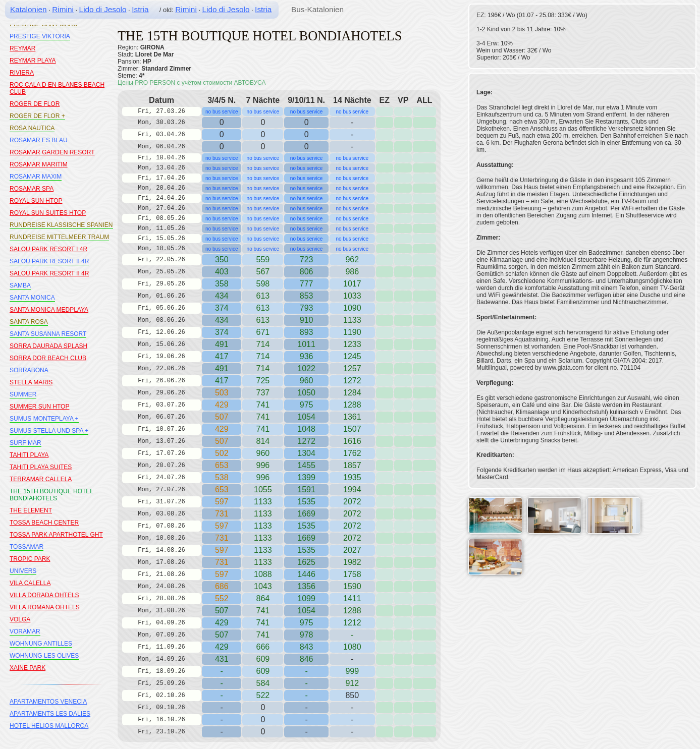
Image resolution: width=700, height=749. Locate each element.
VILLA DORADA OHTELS (44, 595)
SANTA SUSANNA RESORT (48, 334)
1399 (306, 477)
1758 (352, 574)
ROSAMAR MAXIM (36, 177)
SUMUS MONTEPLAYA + (44, 419)
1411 (352, 598)
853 (307, 296)
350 (222, 260)
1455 (306, 465)
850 (352, 695)
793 (307, 308)
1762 (352, 453)
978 (307, 635)
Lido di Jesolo (103, 9)
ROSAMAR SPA (32, 189)
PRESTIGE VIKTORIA (40, 36)
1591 (306, 489)
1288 (352, 405)
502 (222, 453)
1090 (352, 308)
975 (307, 405)
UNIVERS (23, 571)
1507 (352, 429)
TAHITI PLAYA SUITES (41, 467)
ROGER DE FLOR (35, 104)
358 (222, 284)
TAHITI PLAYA (29, 455)
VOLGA (20, 619)
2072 (352, 502)
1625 (306, 562)
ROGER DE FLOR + (37, 116)
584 (263, 683)
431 (222, 659)
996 (263, 477)
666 (263, 647)
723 (307, 260)
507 (222, 417)
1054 (306, 417)
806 (307, 272)
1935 (352, 477)
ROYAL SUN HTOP (36, 201)
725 (263, 381)
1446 (306, 574)
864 (263, 598)
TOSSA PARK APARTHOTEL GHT (56, 535)
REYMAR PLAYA (33, 61)
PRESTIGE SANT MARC (43, 24)
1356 (306, 586)
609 (263, 671)
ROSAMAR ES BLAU (39, 140)
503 (222, 393)
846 (307, 659)
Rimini (63, 9)
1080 (352, 647)
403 (222, 272)
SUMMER (23, 394)
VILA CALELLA (30, 583)
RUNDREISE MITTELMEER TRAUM (59, 237)
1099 (306, 598)
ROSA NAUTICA (32, 128)
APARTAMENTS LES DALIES (50, 714)
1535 (306, 502)
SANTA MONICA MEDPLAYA (49, 310)
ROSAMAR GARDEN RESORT (52, 152)
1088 (263, 574)
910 (307, 320)
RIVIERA (22, 73)
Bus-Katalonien (317, 9)
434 (222, 296)
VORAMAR (25, 631)
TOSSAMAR (26, 547)
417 (222, 356)
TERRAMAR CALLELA (41, 479)
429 (222, 405)
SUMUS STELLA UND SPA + (49, 431)
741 (263, 405)
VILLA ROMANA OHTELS (45, 607)
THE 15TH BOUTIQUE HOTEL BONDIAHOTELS (51, 495)
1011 (306, 344)
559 (263, 260)
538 (222, 477)
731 (222, 514)
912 (352, 683)
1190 (352, 332)
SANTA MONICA (32, 298)
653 (222, 465)
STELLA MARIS (31, 382)
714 (263, 356)
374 (222, 308)
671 (263, 332)
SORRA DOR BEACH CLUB (48, 358)
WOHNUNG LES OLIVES (44, 656)
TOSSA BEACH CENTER (44, 523)
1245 (352, 356)
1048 (306, 429)
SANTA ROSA (29, 322)
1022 (306, 368)
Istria (140, 9)
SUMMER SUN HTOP (39, 407)
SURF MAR (25, 443)
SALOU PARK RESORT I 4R (48, 249)
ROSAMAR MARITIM (39, 164)
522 (263, 695)
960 (307, 381)
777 (307, 284)
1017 (352, 284)
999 (352, 671)
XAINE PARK (28, 668)
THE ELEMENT (31, 510)
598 (263, 284)
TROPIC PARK (30, 559)
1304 (306, 453)
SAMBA (20, 285)
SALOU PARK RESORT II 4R (49, 261)
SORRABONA (29, 370)
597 (222, 502)
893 (307, 332)
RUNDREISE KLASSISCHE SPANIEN (61, 225)
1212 (352, 623)
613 (263, 308)
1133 (263, 502)
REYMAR (22, 48)
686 (222, 586)
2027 (352, 550)
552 (222, 598)
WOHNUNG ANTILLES (41, 644)
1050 (306, 393)
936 (307, 356)
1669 (306, 514)
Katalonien (29, 9)
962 (352, 260)
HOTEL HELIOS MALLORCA (49, 726)
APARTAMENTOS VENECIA (48, 702)
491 (222, 344)
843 (307, 647)
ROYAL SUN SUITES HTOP (48, 213)
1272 (352, 381)
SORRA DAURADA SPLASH (48, 346)
